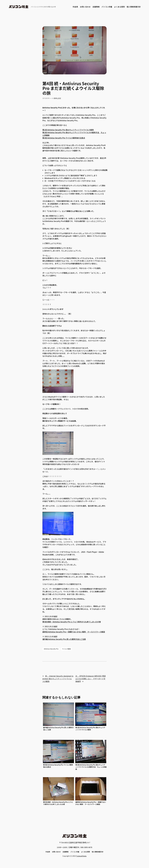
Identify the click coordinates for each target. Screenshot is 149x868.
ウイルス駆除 (66, 649)
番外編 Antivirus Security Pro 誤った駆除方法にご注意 (64, 639)
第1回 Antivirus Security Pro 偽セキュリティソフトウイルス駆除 (68, 130)
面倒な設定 (57, 98)
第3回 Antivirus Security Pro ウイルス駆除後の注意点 (64, 138)
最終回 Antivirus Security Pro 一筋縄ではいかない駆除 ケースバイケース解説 (74, 632)
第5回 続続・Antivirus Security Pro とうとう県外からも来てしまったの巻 (72, 622)
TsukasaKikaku (81, 856)
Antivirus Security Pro (51, 649)
